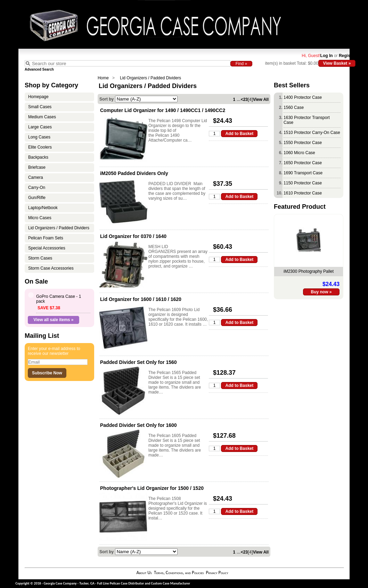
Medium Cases (42, 117)
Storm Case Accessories (51, 268)
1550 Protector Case (303, 143)
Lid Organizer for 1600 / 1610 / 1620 (141, 299)
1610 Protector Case (303, 193)
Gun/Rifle (37, 198)
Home (103, 78)
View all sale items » (53, 320)
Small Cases (40, 107)
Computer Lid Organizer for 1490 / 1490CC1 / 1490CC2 (163, 110)
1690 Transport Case (303, 173)
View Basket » (337, 63)
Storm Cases (40, 258)
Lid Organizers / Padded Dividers (150, 78)
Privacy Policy (217, 573)
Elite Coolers (40, 147)
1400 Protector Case (303, 97)
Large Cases (40, 127)
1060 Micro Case (299, 153)
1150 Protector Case (303, 183)
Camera (36, 177)
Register (347, 56)
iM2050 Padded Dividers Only (134, 173)
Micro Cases (40, 218)
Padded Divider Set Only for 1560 (138, 362)
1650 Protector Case (303, 163)
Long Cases (39, 137)
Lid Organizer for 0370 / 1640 (133, 236)
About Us (144, 573)
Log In (327, 56)
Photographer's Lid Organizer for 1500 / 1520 (152, 488)
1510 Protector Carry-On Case (312, 133)
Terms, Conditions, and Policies (179, 573)
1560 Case (294, 108)
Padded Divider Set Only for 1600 (138, 425)
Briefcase (37, 167)
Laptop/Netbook (43, 208)
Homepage (38, 97)
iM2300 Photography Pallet (309, 271)
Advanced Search (39, 69)
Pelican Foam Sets (46, 238)
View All (261, 100)
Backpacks (38, 157)
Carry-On (37, 188)
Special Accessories (47, 248)
